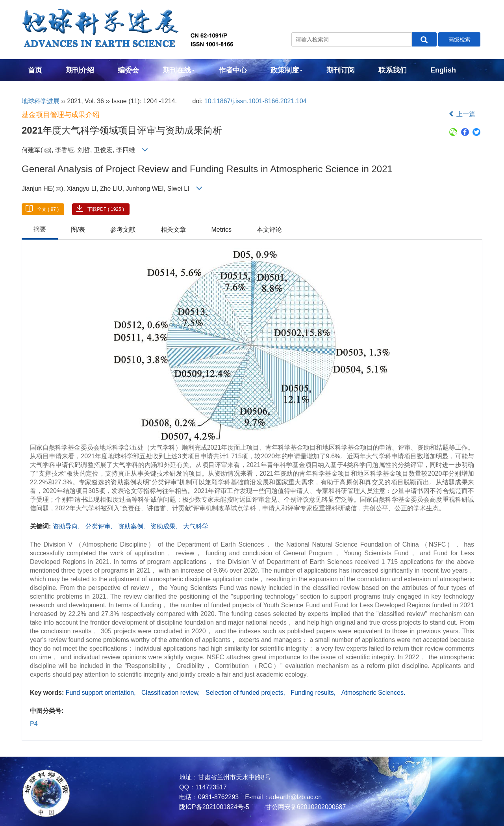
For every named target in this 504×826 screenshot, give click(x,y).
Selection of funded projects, (246, 693)
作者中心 (233, 70)
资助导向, (67, 526)
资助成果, (165, 526)
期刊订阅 (341, 70)
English (443, 70)
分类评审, (100, 526)
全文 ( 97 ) (48, 209)
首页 (35, 70)
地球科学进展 (41, 101)
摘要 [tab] (40, 229)
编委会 (128, 70)
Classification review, (171, 693)
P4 (34, 724)
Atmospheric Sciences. (373, 693)
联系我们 (393, 70)
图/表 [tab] (78, 230)
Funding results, (314, 693)
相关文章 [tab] (173, 230)
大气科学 (196, 526)
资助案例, (132, 526)
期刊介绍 (80, 70)
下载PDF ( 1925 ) (106, 209)
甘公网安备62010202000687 (305, 807)
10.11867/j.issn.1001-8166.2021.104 (256, 101)
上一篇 (462, 114)
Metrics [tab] (221, 230)
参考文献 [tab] (123, 230)
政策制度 (287, 70)
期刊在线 (179, 70)
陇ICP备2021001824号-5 (214, 807)
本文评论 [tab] (269, 230)
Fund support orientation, (102, 693)
